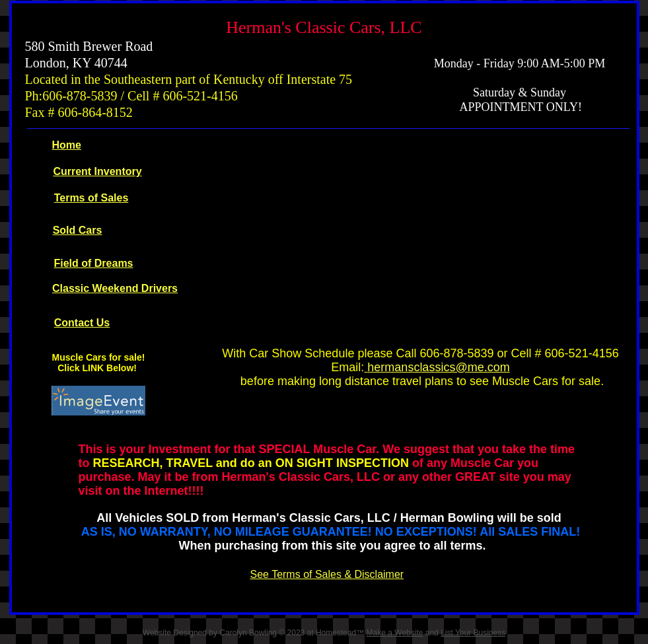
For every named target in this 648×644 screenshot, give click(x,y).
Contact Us (82, 323)
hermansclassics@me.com (438, 367)
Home (67, 145)
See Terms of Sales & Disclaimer (327, 574)
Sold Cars (78, 230)
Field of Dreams (93, 263)
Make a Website (395, 633)
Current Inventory (97, 171)
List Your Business (473, 633)
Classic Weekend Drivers (115, 288)
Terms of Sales (91, 198)
